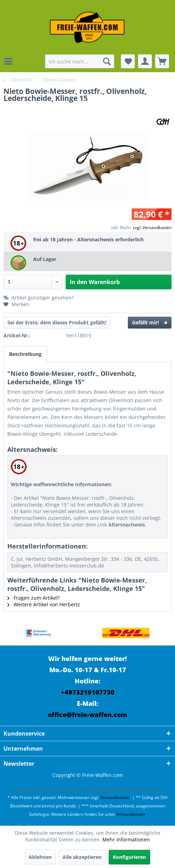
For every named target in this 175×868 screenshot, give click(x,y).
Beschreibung (25, 354)
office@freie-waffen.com (87, 715)
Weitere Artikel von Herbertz (44, 604)
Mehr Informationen (126, 839)
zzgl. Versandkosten (152, 228)
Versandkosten (115, 797)
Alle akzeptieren (82, 857)
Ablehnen (40, 857)
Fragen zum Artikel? (34, 598)
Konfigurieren (129, 857)
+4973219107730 (88, 692)
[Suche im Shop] (80, 61)
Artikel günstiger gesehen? (39, 298)
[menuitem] (10, 61)
